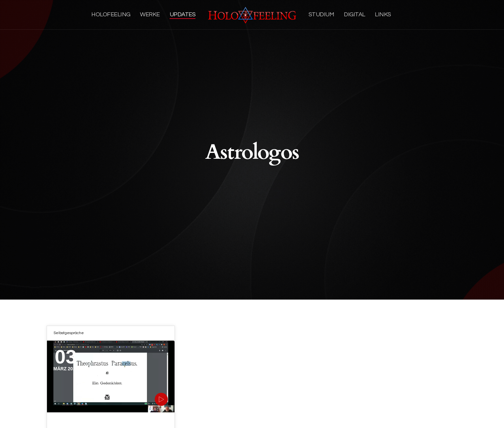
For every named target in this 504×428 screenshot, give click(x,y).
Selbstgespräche (69, 333)
